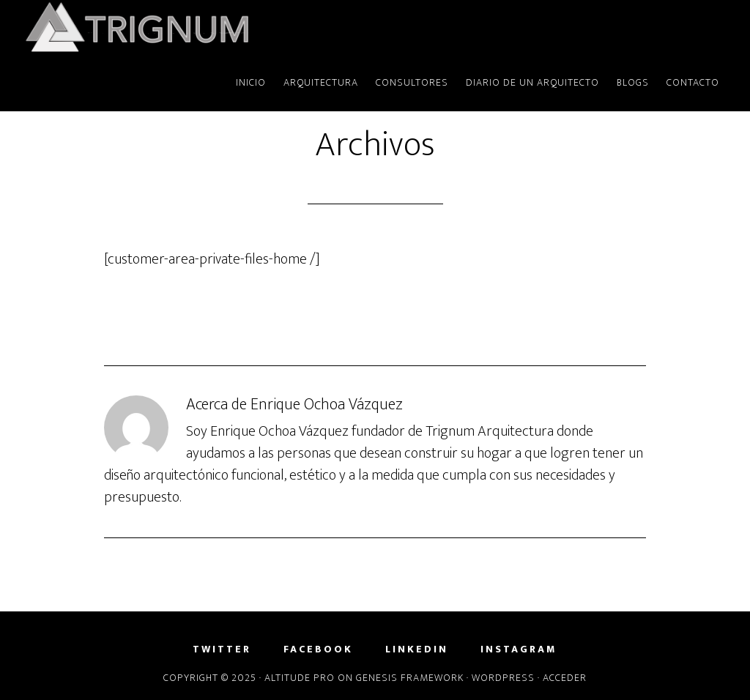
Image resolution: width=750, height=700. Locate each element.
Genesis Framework (410, 678)
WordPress (503, 678)
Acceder (565, 678)
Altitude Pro (300, 678)
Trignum (155, 28)
